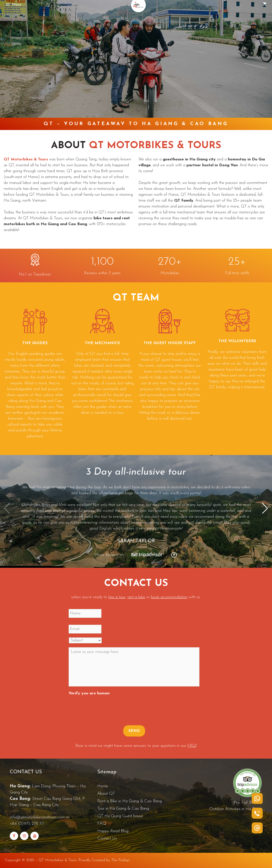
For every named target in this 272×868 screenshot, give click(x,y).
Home (103, 786)
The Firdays (121, 860)
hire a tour (117, 597)
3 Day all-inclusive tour (136, 472)
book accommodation (169, 597)
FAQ (192, 746)
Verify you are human (89, 693)
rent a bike (136, 597)
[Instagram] (24, 836)
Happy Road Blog (113, 831)
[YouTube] (35, 836)
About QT (106, 794)
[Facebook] (14, 836)
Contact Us (107, 838)
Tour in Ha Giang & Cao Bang (123, 809)
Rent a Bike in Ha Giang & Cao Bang (130, 801)
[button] (265, 508)
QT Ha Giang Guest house (120, 816)
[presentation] (106, 708)
